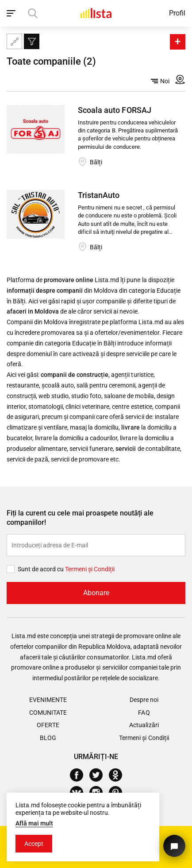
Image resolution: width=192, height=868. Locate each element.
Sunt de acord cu (41, 569)
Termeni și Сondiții (90, 569)
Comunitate (48, 713)
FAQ (144, 713)
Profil (177, 13)
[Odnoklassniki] (119, 775)
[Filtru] (32, 41)
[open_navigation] (12, 13)
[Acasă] (96, 13)
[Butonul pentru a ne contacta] (174, 846)
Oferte (48, 725)
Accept (34, 844)
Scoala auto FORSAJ (114, 110)
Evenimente (48, 700)
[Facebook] (80, 775)
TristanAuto (99, 195)
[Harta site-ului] (14, 41)
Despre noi (144, 700)
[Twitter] (99, 775)
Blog (48, 738)
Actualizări (144, 725)
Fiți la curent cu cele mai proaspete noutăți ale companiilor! (80, 518)
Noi (160, 81)
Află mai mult (34, 823)
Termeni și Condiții (144, 738)
